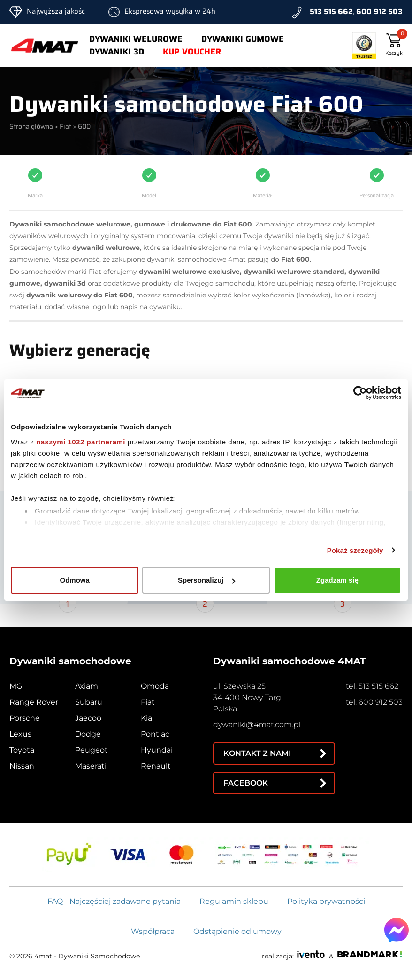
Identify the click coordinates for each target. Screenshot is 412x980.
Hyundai (157, 750)
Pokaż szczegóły (355, 550)
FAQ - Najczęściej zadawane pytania (114, 901)
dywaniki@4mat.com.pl (257, 725)
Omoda (155, 686)
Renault (156, 766)
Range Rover (34, 702)
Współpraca (153, 931)
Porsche (25, 718)
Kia (146, 718)
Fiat (65, 126)
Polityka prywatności (326, 901)
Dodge (88, 734)
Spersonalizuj (206, 580)
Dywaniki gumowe (243, 39)
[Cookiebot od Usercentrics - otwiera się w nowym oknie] (360, 393)
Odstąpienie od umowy (237, 931)
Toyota (22, 750)
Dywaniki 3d (117, 52)
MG (16, 686)
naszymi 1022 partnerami (81, 442)
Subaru (89, 702)
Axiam (87, 686)
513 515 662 (331, 12)
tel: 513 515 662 (372, 686)
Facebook (246, 783)
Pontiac (155, 734)
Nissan (22, 766)
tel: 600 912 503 (374, 702)
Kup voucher (192, 52)
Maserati (91, 766)
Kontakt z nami (257, 753)
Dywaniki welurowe (136, 39)
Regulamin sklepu (234, 901)
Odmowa (75, 580)
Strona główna (31, 126)
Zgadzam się (337, 580)
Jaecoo (88, 718)
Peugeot (92, 750)
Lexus (20, 734)
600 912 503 (379, 12)
